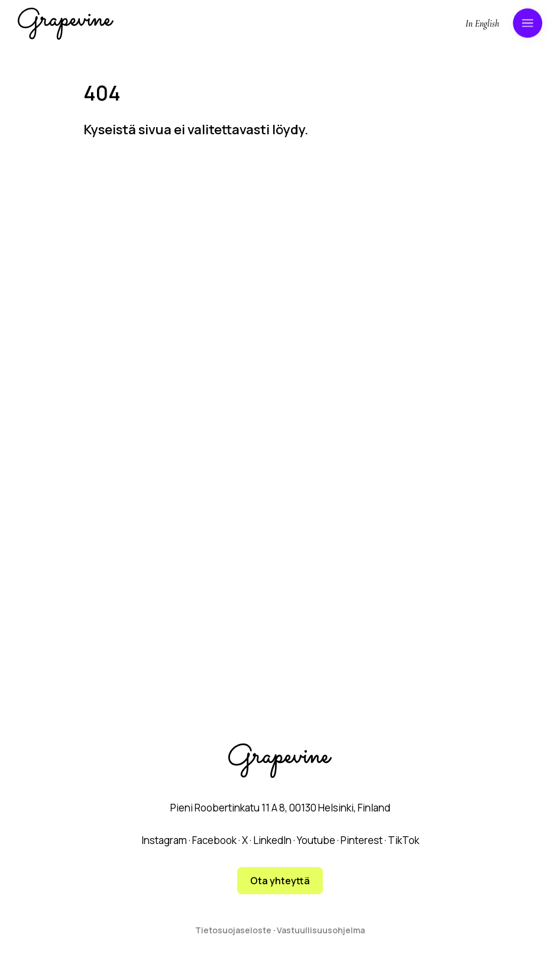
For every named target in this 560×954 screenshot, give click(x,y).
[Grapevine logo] (66, 24)
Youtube (316, 840)
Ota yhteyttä (280, 881)
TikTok (404, 840)
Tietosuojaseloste (233, 930)
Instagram (164, 840)
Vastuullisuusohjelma (321, 930)
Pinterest (362, 840)
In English (482, 24)
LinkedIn (272, 840)
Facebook (214, 840)
